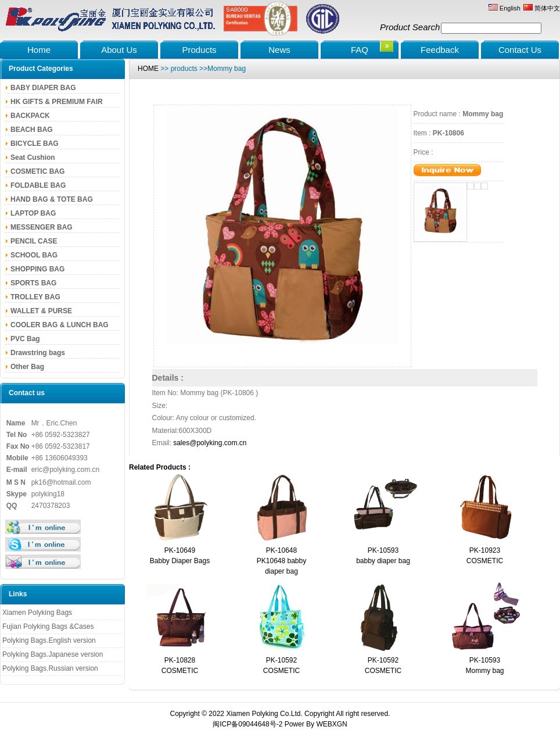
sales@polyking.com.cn (210, 443)
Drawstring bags (38, 353)
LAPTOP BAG (33, 213)
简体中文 (542, 8)
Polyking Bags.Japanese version (53, 654)
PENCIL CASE (34, 241)
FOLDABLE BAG (38, 185)
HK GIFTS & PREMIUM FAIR (57, 102)
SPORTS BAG (33, 283)
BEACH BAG (32, 130)
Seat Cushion (33, 157)
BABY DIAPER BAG (43, 88)
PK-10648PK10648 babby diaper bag (281, 561)
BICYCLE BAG (35, 144)
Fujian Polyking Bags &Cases (48, 627)
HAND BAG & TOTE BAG (52, 199)
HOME (148, 69)
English (505, 8)
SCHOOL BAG (34, 255)
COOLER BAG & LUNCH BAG (60, 325)
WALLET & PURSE (41, 311)
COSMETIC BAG (37, 171)
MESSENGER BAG (42, 227)
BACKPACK (30, 116)
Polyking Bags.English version (49, 640)
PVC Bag (25, 339)
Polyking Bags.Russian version (50, 668)
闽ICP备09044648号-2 (247, 724)
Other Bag (27, 367)
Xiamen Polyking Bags (37, 613)
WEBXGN (331, 724)
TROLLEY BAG (35, 297)
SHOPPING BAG (37, 269)
